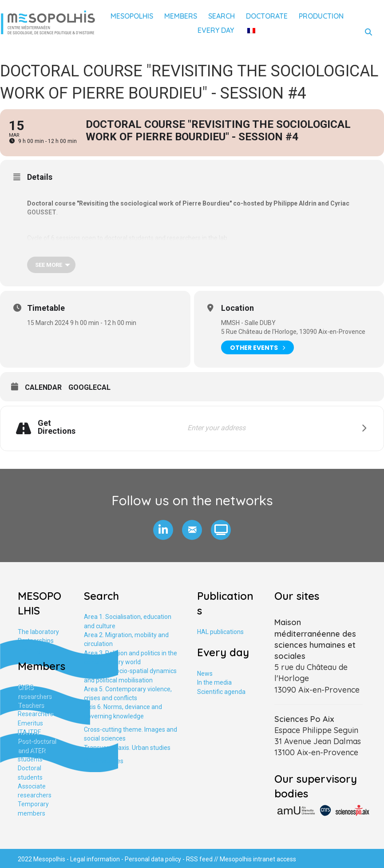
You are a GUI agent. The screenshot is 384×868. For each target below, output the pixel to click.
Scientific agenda (221, 692)
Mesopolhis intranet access (258, 859)
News (205, 674)
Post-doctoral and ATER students (37, 750)
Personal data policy (153, 859)
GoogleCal (89, 387)
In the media (214, 682)
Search (222, 16)
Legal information (95, 859)
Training (29, 650)
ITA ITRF (29, 732)
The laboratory (38, 632)
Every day (216, 30)
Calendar (43, 387)
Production (321, 16)
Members (181, 16)
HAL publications (220, 632)
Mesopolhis (132, 16)
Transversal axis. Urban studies (127, 748)
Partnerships (36, 641)
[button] (163, 530)
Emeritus (30, 723)
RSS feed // (203, 859)
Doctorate (267, 16)
